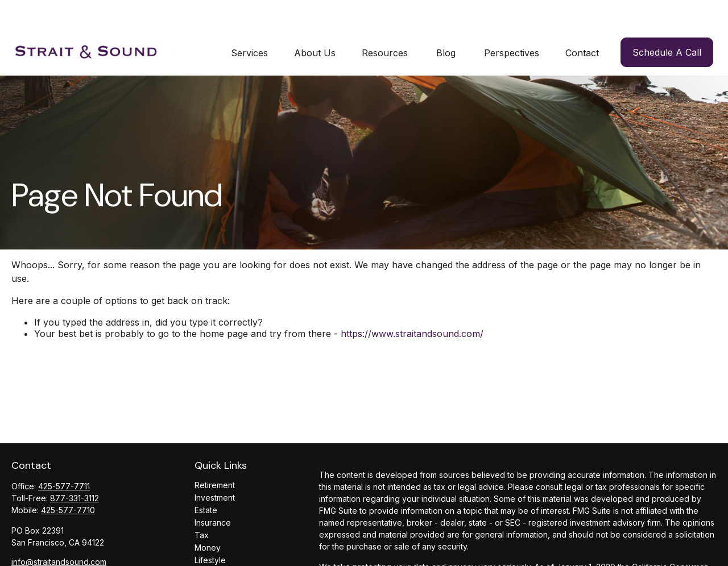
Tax (202, 506)
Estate (206, 481)
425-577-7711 (64, 457)
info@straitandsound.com (59, 533)
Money (208, 519)
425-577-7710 (68, 481)
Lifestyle (210, 531)
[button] (249, 23)
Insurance (213, 494)
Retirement (215, 456)
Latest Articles (220, 544)
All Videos (213, 556)
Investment (215, 469)
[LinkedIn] (19, 551)
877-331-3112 (75, 469)
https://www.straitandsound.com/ (412, 305)
